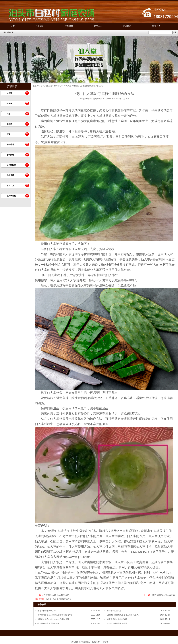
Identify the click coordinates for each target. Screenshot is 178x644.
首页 (13, 26)
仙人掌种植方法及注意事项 (48, 623)
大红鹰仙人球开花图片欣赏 (56, 595)
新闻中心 (98, 26)
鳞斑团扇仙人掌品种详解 (117, 619)
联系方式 (156, 26)
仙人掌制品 (11, 196)
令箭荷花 (10, 145)
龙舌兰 (9, 124)
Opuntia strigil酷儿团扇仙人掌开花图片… (123, 615)
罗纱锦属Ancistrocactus (163, 595)
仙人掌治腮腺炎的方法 (62, 599)
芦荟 (8, 134)
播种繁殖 (10, 155)
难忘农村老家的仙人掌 (47, 611)
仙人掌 (9, 104)
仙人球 (9, 93)
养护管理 (10, 175)
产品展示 (69, 26)
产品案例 (127, 26)
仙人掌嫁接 (11, 165)
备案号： (106, 642)
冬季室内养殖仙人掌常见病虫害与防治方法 (55, 615)
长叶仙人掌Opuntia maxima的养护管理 (53, 619)
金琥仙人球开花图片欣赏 (117, 623)
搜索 (175, 32)
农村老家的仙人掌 (114, 611)
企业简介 (40, 26)
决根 (8, 114)
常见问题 (68, 86)
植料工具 (10, 186)
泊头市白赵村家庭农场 (43, 86)
